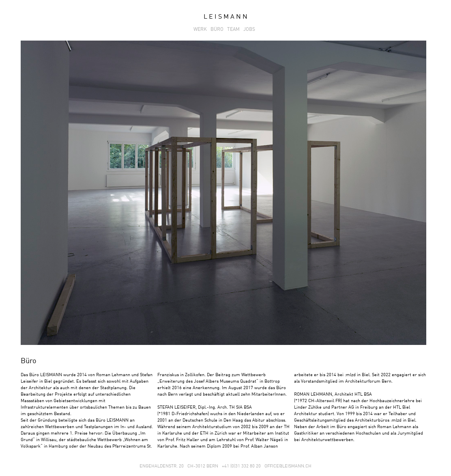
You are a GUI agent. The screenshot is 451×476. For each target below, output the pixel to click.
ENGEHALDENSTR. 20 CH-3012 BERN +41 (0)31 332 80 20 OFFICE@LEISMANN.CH (225, 466)
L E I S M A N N (225, 17)
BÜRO (218, 30)
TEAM (235, 30)
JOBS (250, 30)
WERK (201, 30)
